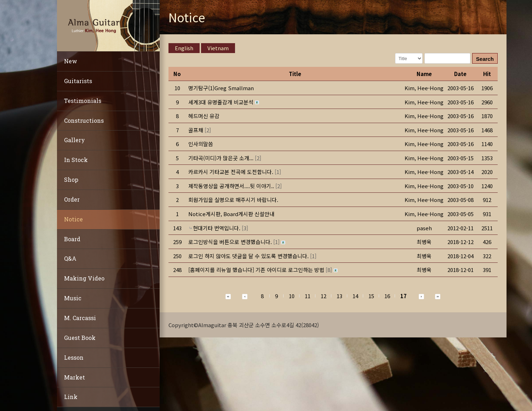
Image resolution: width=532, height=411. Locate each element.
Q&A (70, 258)
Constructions (84, 120)
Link (71, 397)
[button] (424, 88)
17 (404, 296)
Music (73, 298)
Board (72, 239)
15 (371, 296)
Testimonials (83, 101)
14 (355, 296)
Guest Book (80, 338)
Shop (71, 180)
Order (72, 199)
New (71, 61)
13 (339, 296)
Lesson (74, 357)
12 (324, 296)
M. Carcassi (80, 318)
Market (75, 377)
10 (292, 296)
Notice (73, 219)
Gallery (75, 140)
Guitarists (78, 81)
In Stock (76, 160)
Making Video (84, 278)
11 (308, 296)
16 (387, 296)
